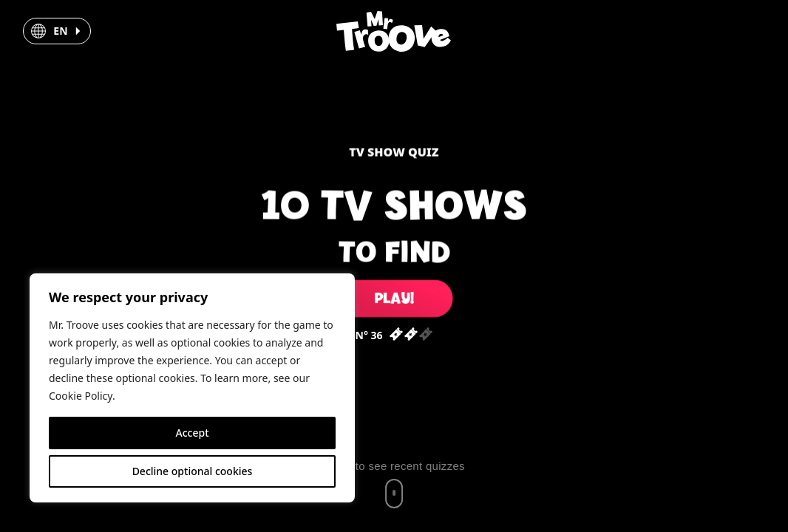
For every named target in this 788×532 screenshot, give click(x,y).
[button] (57, 31)
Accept (193, 433)
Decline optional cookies (193, 471)
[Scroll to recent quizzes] (394, 484)
